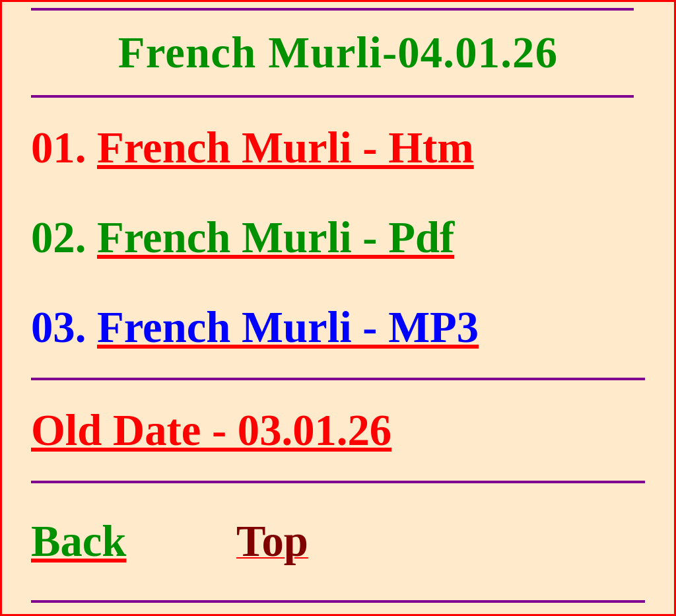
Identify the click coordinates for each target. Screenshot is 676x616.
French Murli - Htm (286, 148)
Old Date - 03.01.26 (211, 430)
